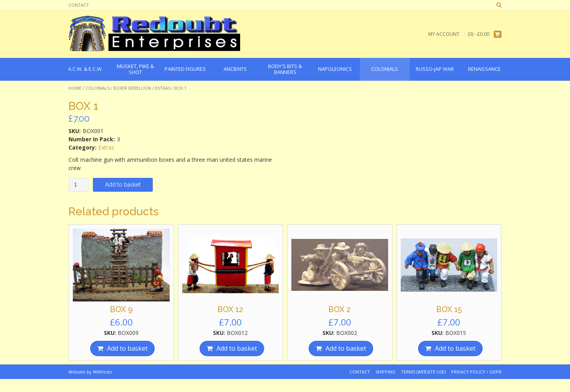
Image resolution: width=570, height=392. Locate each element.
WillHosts (102, 372)
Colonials (97, 88)
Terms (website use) (423, 372)
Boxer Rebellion (132, 88)
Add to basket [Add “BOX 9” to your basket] (127, 348)
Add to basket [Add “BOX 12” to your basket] (237, 348)
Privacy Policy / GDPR (476, 372)
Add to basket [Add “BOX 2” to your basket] (346, 348)
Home (75, 88)
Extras (163, 88)
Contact (79, 5)
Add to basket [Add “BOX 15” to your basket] (455, 348)
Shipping (386, 372)
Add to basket (123, 185)
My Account (444, 34)
